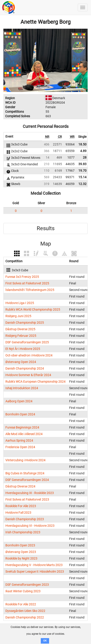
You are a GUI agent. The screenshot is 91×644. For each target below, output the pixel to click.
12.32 (82, 184)
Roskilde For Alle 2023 (21, 506)
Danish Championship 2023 (25, 519)
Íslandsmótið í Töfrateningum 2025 (30, 290)
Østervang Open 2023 (21, 552)
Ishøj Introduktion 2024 (22, 388)
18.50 (82, 144)
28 (85, 157)
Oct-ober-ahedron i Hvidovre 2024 (29, 355)
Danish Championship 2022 (25, 617)
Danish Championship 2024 (25, 368)
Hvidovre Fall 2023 (18, 513)
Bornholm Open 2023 (20, 545)
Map (46, 244)
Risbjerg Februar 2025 (21, 336)
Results (46, 228)
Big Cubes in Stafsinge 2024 (25, 473)
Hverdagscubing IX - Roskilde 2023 (30, 493)
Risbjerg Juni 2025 (18, 316)
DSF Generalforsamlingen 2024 (27, 480)
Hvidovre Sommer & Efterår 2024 (28, 375)
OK (45, 641)
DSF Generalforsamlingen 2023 (27, 585)
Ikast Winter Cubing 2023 (23, 591)
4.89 (83, 151)
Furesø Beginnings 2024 (22, 427)
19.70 (82, 171)
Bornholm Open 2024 (20, 414)
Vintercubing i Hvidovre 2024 (25, 460)
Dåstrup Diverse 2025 (20, 329)
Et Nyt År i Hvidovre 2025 (23, 349)
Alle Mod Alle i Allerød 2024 (24, 434)
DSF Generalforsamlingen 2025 (27, 342)
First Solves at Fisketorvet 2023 (27, 499)
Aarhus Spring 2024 (19, 440)
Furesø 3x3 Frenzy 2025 (22, 277)
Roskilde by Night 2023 (21, 558)
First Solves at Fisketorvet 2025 (27, 283)
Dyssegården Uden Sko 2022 (25, 611)
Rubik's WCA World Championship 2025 (33, 309)
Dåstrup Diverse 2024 (20, 486)
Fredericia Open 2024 (20, 447)
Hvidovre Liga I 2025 (20, 303)
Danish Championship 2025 (25, 323)
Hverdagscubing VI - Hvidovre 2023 (30, 526)
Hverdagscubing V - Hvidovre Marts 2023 (34, 565)
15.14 (82, 177)
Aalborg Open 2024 (19, 401)
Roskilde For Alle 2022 (21, 604)
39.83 (82, 164)
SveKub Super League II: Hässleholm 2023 (35, 571)
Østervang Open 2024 (21, 362)
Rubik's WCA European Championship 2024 (35, 382)
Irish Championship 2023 (23, 532)
